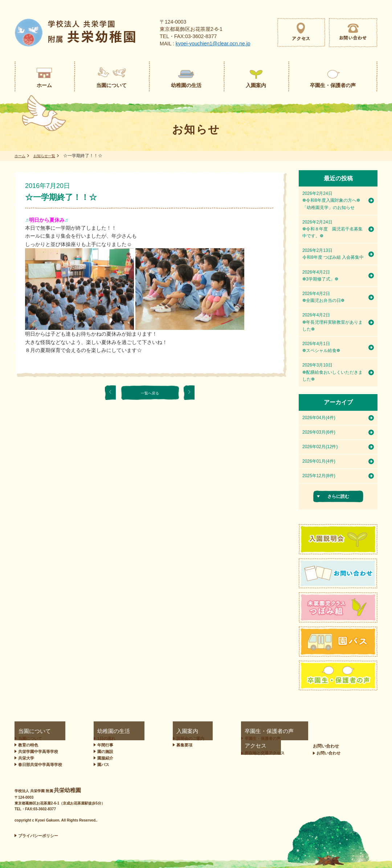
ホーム (21, 156)
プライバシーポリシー (38, 836)
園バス (100, 765)
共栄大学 (26, 758)
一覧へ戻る (150, 392)
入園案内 (154, 731)
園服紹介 (102, 758)
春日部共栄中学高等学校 (40, 765)
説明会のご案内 (162, 738)
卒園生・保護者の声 (224, 731)
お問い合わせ (358, 731)
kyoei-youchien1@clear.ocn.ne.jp (213, 44)
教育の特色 (28, 745)
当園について (28, 731)
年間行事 (102, 745)
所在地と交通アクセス (296, 738)
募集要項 (156, 745)
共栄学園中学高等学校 (38, 752)
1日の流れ (103, 738)
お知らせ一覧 (49, 156)
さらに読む (338, 496)
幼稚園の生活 (103, 731)
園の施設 (102, 752)
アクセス (281, 731)
